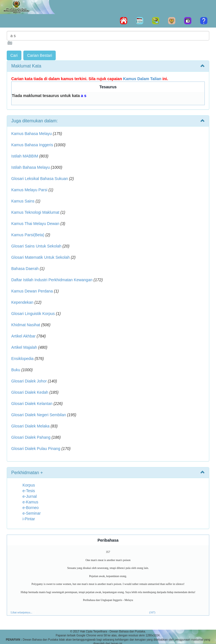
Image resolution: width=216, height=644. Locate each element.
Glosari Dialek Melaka (30, 426)
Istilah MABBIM (25, 156)
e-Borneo (31, 508)
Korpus (29, 485)
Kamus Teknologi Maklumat (35, 212)
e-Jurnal (30, 496)
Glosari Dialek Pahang (31, 437)
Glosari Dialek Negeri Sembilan (39, 415)
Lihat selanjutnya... (22, 612)
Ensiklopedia (22, 359)
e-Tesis (29, 491)
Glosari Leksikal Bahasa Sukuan (40, 179)
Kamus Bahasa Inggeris (32, 145)
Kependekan (22, 302)
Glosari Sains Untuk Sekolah (36, 246)
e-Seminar (32, 513)
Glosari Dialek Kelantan (32, 404)
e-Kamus (30, 502)
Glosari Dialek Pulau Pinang (36, 449)
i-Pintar (29, 519)
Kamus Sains (23, 201)
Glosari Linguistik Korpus (33, 314)
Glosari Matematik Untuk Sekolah (40, 257)
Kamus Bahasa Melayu (32, 134)
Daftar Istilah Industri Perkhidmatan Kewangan (52, 280)
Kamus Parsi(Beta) (28, 235)
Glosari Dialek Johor (29, 381)
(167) (152, 612)
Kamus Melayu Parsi (29, 190)
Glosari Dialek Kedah (30, 392)
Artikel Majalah (24, 347)
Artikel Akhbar (23, 336)
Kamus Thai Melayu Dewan (35, 224)
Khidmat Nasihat (26, 325)
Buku (16, 370)
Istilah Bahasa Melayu (31, 167)
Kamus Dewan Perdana (32, 291)
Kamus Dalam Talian (142, 79)
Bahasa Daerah (25, 269)
